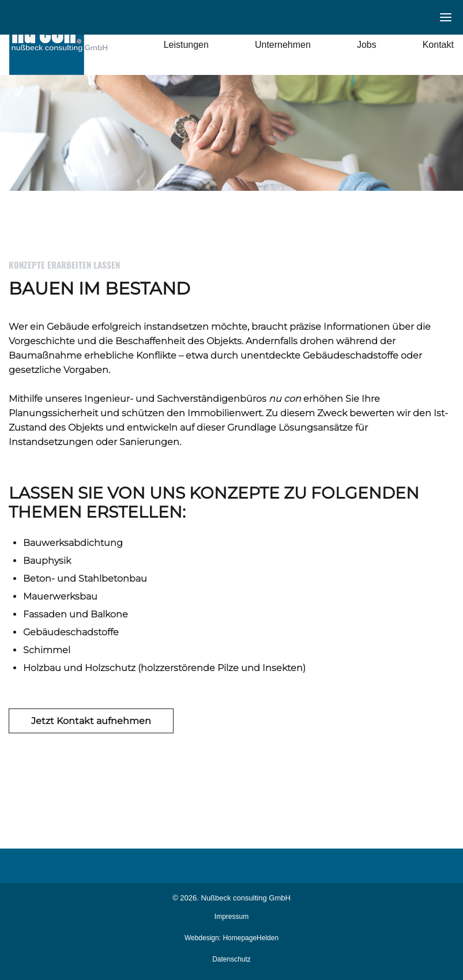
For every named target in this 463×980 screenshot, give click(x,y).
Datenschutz (231, 959)
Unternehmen (283, 45)
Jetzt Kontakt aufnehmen (91, 721)
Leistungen (186, 45)
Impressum (231, 917)
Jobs (367, 45)
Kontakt (438, 45)
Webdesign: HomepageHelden (231, 938)
